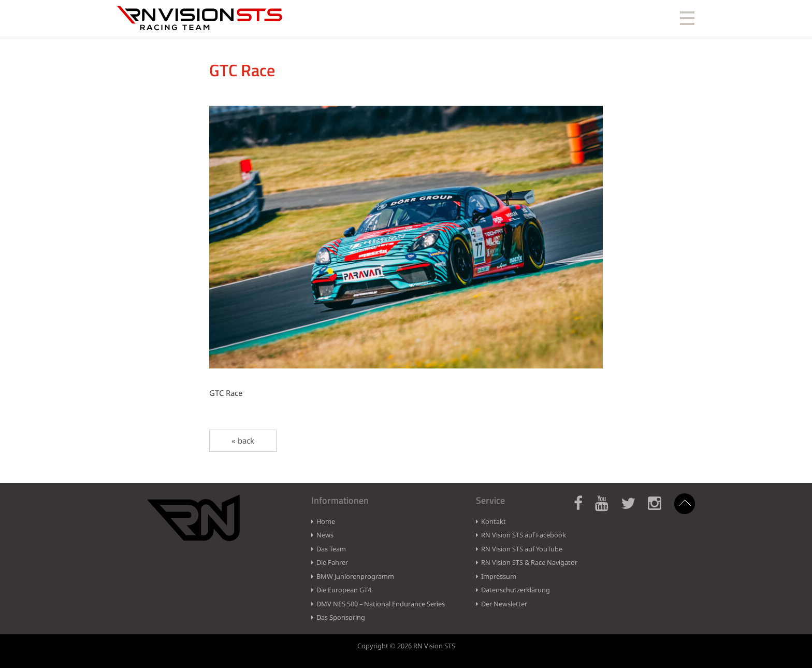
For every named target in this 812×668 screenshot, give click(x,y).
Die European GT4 (344, 590)
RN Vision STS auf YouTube (522, 549)
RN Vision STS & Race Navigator (529, 562)
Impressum (499, 576)
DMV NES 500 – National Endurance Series (381, 604)
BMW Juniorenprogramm (355, 576)
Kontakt (494, 521)
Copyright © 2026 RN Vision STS (406, 646)
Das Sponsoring (341, 617)
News (325, 535)
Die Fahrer (332, 562)
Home (326, 521)
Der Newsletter (504, 604)
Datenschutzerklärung (516, 590)
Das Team (331, 549)
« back (243, 440)
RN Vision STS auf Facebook (524, 535)
